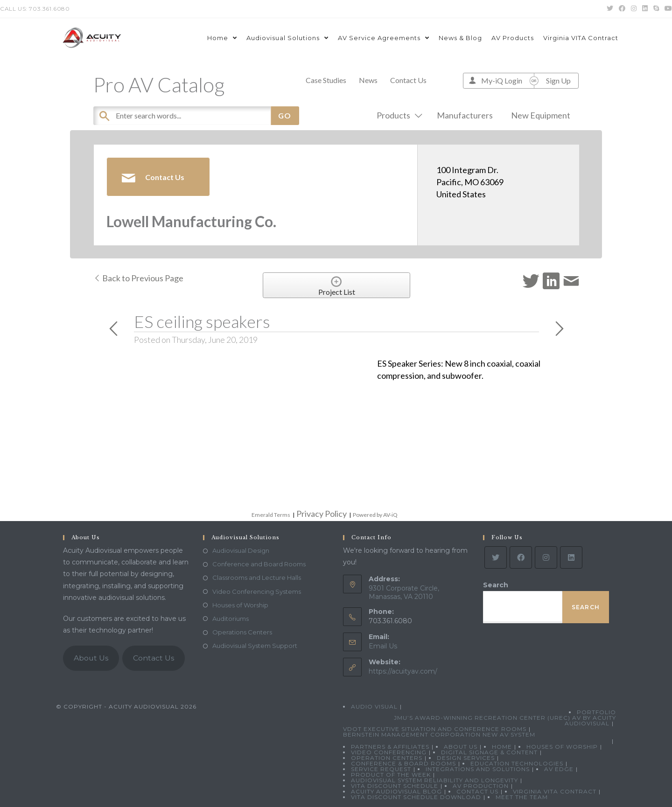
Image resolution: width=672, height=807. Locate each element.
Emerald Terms (271, 515)
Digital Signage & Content (489, 752)
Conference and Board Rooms (259, 564)
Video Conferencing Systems (257, 591)
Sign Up (558, 80)
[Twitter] (496, 557)
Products (398, 115)
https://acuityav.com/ (403, 671)
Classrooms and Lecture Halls (257, 577)
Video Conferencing (389, 752)
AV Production (481, 786)
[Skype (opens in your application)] (656, 9)
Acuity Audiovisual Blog (396, 791)
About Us (91, 658)
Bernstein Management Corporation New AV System (439, 734)
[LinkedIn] (571, 557)
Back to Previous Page (138, 278)
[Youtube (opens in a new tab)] (667, 9)
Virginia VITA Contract (555, 791)
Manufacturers (465, 115)
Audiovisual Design (241, 550)
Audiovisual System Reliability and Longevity (434, 780)
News (368, 80)
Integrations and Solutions (478, 769)
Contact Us (408, 80)
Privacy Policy (322, 514)
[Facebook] (521, 557)
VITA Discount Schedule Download (416, 797)
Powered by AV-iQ (375, 515)
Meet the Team (522, 797)
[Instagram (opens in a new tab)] (634, 9)
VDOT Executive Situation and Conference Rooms (435, 729)
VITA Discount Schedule (395, 786)
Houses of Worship (240, 605)
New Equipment (541, 115)
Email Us (383, 646)
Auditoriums (231, 619)
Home (502, 747)
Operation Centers (387, 758)
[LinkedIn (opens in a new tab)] (645, 9)
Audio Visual (374, 706)
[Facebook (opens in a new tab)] (622, 9)
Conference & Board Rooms (403, 763)
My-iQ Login (502, 80)
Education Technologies (517, 763)
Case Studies (326, 80)
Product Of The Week (391, 775)
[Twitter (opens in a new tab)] (610, 9)
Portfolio (596, 712)
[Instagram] (546, 557)
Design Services (466, 758)
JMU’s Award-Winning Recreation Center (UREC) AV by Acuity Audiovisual (505, 720)
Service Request (381, 769)
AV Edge (559, 769)
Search (496, 585)
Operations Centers (242, 632)
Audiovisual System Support (255, 646)
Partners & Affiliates (390, 747)
